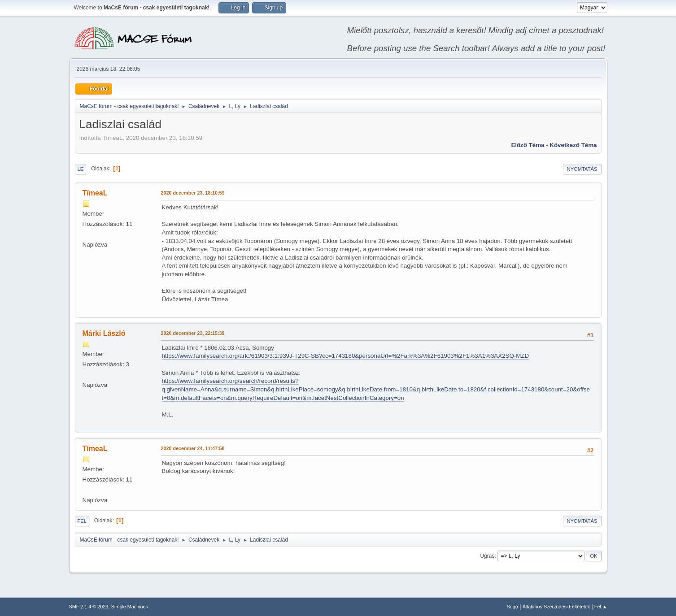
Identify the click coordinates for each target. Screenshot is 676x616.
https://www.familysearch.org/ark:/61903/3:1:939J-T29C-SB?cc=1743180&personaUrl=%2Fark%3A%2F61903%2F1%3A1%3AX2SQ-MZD (346, 356)
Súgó (512, 607)
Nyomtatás (582, 169)
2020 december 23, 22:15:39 (193, 333)
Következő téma (573, 145)
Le (81, 169)
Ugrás (487, 556)
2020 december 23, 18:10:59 (193, 193)
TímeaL (95, 193)
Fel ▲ (601, 607)
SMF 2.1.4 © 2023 (89, 607)
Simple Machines (130, 607)
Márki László (104, 333)
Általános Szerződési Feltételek (556, 607)
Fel (82, 521)
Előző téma (528, 145)
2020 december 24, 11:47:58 (193, 448)
